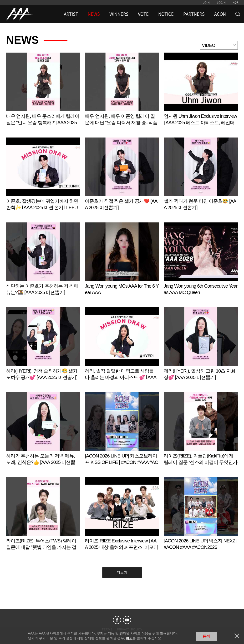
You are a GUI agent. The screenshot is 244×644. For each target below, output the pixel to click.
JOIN (206, 3)
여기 (129, 638)
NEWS (94, 14)
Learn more (43, 94)
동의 (207, 636)
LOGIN (221, 3)
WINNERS (119, 14)
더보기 (122, 572)
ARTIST (71, 14)
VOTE (143, 14)
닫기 (237, 636)
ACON (220, 14)
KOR (236, 2)
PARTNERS (194, 14)
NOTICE (166, 14)
